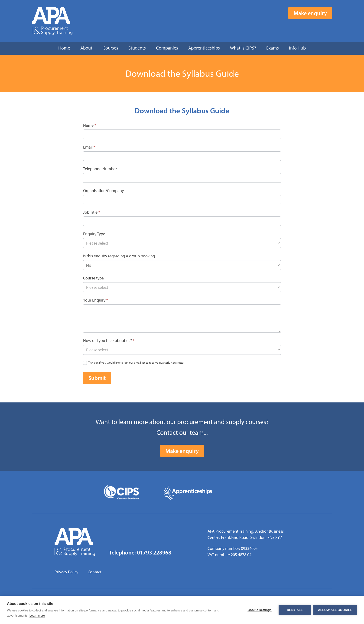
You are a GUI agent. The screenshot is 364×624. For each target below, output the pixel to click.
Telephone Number (100, 169)
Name (90, 125)
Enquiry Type (94, 234)
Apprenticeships (204, 48)
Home (64, 48)
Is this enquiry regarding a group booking (119, 256)
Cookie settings (260, 610)
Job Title (92, 212)
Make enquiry (310, 13)
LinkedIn (329, 28)
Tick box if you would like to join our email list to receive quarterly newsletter (134, 363)
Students (137, 48)
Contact (95, 572)
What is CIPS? (243, 48)
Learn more (37, 616)
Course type (93, 278)
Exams (273, 48)
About (86, 48)
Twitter (318, 28)
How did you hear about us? (109, 340)
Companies (167, 48)
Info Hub (297, 48)
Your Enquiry (96, 300)
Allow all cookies (335, 610)
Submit (97, 378)
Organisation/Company (103, 191)
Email (89, 147)
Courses (110, 48)
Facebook (306, 28)
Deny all (295, 610)
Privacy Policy (66, 572)
